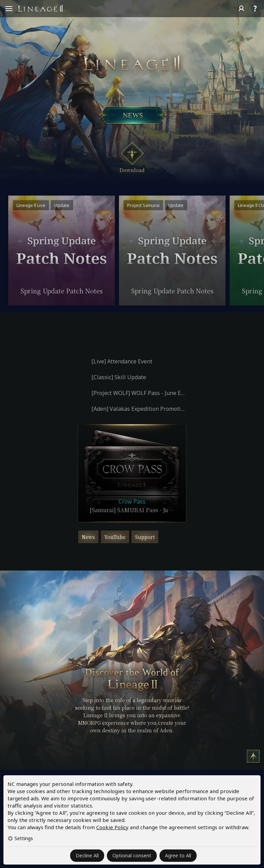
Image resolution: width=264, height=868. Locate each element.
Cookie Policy (112, 827)
